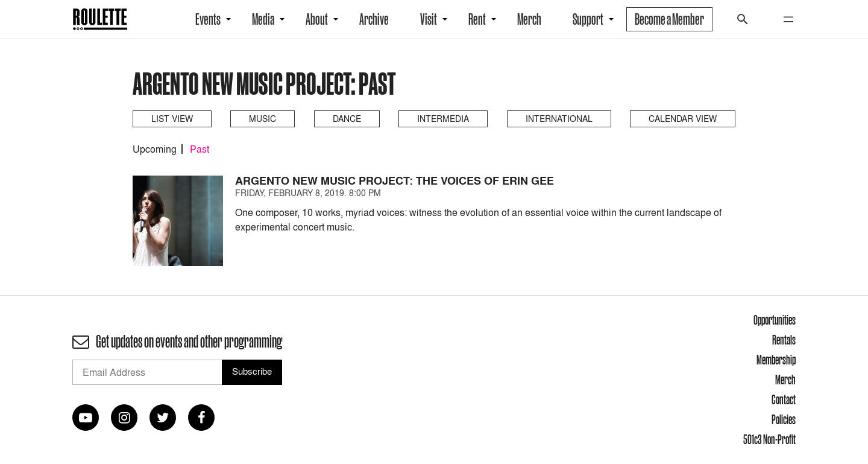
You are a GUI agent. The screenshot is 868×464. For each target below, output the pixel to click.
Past (200, 149)
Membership (776, 360)
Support (588, 19)
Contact (784, 399)
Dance (347, 119)
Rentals (784, 340)
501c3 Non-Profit (769, 439)
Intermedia (443, 119)
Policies (784, 419)
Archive (374, 19)
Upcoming (155, 149)
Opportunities (775, 320)
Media (263, 19)
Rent (477, 19)
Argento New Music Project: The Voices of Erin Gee (395, 181)
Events (208, 19)
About (317, 19)
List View (172, 119)
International (559, 119)
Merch (529, 19)
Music (263, 119)
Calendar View (683, 119)
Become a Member (669, 19)
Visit (429, 19)
